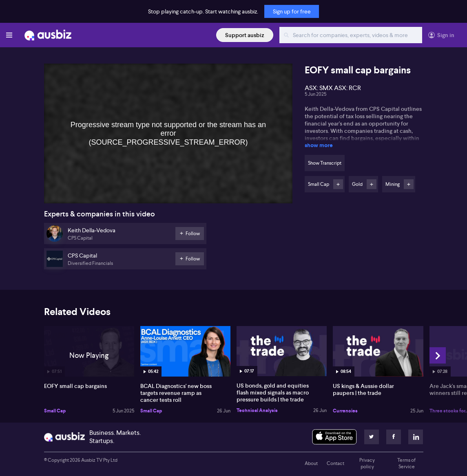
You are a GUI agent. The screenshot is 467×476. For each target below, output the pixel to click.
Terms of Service (406, 463)
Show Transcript (325, 163)
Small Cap (55, 411)
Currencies (345, 411)
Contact (335, 463)
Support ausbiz (245, 35)
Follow (338, 184)
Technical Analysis (257, 410)
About (311, 463)
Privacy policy (367, 463)
